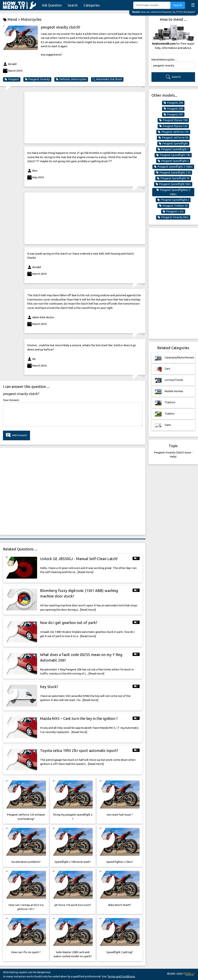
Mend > (12, 20)
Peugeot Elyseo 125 (173, 126)
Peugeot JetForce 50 (173, 138)
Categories (92, 5)
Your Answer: (11, 400)
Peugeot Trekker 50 (173, 206)
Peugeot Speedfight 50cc (173, 184)
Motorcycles (31, 19)
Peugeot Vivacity (37, 79)
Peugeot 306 (173, 109)
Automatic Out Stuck (107, 79)
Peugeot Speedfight (173, 143)
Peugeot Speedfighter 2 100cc (173, 192)
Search (73, 5)
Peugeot (12, 79)
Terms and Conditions (121, 976)
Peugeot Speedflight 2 (173, 200)
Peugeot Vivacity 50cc (173, 217)
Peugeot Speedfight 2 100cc (173, 167)
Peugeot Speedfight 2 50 (173, 173)
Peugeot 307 (173, 114)
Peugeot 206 (173, 103)
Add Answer (16, 435)
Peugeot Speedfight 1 (173, 149)
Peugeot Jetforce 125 (173, 132)
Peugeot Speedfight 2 (173, 161)
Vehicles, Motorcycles (71, 79)
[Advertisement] (85, 118)
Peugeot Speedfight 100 (173, 155)
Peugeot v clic (173, 211)
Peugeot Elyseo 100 (173, 120)
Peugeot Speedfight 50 (173, 178)
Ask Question (52, 5)
